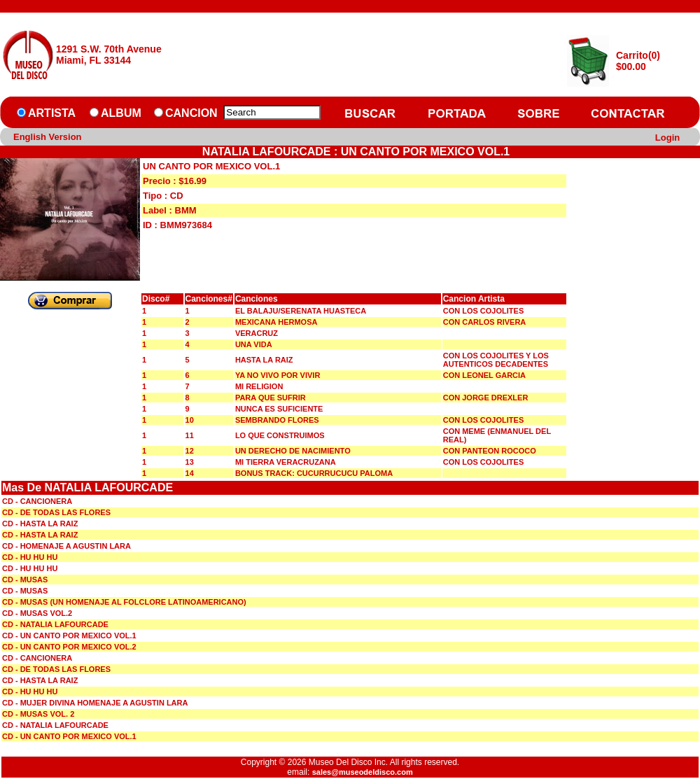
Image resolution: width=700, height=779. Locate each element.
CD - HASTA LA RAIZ (40, 524)
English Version (48, 137)
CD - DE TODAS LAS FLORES (56, 512)
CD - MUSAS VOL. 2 (38, 714)
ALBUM (121, 113)
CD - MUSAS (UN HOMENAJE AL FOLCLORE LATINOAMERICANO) (124, 602)
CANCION (191, 113)
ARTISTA (52, 113)
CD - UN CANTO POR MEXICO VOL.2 (69, 647)
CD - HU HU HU (30, 557)
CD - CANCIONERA (37, 501)
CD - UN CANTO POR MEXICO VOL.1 (69, 636)
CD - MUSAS (25, 580)
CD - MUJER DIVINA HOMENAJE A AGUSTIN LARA (95, 703)
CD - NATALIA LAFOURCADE (55, 624)
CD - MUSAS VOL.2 (37, 613)
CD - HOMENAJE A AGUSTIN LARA (66, 546)
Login (667, 138)
